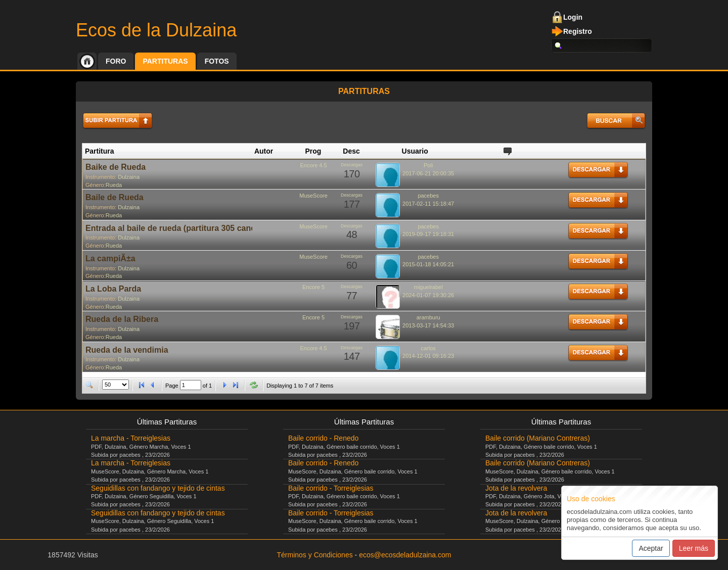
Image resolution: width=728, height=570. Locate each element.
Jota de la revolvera (516, 488)
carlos (428, 348)
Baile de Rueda (115, 197)
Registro (578, 31)
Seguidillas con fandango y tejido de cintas (158, 488)
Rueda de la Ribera (122, 319)
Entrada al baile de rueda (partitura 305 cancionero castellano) (205, 228)
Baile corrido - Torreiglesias (331, 488)
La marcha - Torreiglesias (131, 438)
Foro (116, 61)
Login (573, 17)
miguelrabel (428, 287)
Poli (428, 165)
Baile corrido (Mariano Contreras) (538, 438)
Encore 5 (313, 287)
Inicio (87, 61)
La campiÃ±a (110, 258)
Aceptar (651, 548)
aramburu (428, 317)
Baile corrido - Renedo (323, 438)
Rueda (114, 185)
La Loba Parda (113, 289)
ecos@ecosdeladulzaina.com (405, 555)
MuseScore (313, 196)
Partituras (165, 61)
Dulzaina (129, 177)
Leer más (694, 548)
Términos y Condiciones (315, 555)
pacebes (428, 196)
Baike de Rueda (116, 167)
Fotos (217, 61)
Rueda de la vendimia (127, 350)
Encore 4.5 (313, 165)
